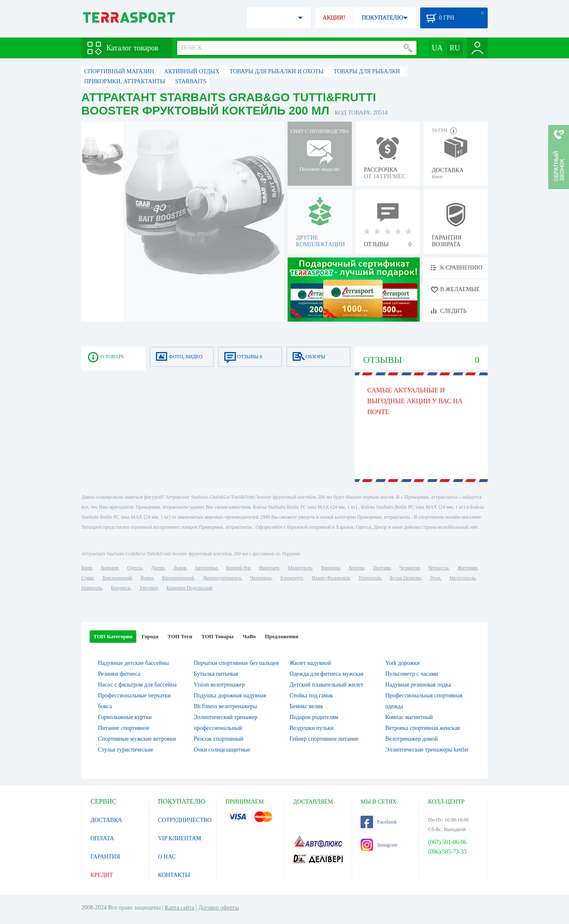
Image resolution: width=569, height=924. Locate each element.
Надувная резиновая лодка (418, 685)
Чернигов (409, 568)
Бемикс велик (307, 706)
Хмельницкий (117, 578)
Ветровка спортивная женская (422, 728)
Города (150, 636)
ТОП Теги (180, 636)
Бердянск (121, 588)
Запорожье (206, 568)
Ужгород (148, 588)
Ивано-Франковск (331, 578)
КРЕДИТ (102, 875)
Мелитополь (462, 578)
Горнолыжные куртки (125, 717)
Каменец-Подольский (189, 588)
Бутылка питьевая (216, 674)
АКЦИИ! (334, 18)
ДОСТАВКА (106, 820)
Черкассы (438, 568)
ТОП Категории (113, 636)
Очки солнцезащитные (222, 750)
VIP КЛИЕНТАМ (180, 838)
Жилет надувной (310, 663)
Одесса (135, 568)
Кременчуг (291, 578)
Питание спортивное (124, 728)
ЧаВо (249, 636)
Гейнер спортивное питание (324, 739)
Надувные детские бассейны (133, 663)
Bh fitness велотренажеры (226, 706)
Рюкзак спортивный (219, 739)
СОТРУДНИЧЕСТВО (185, 820)
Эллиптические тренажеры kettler (427, 750)
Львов (180, 568)
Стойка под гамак (311, 695)
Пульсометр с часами (412, 674)
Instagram (379, 845)
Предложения (282, 636)
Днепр (158, 568)
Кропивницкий (178, 578)
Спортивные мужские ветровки (137, 739)
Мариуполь (300, 568)
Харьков (109, 568)
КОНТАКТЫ (174, 875)
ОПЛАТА (102, 838)
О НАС (167, 857)
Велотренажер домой (411, 739)
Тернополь (370, 578)
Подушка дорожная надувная (230, 695)
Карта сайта (179, 908)
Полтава (382, 568)
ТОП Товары (217, 636)
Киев (86, 568)
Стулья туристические (125, 750)
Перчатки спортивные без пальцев (236, 663)
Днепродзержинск (222, 578)
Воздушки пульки (312, 728)
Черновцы (261, 578)
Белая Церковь (405, 578)
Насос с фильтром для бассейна (137, 685)
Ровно (147, 578)
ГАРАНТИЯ (105, 857)
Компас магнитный (409, 717)
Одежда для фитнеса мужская (327, 674)
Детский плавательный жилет (327, 685)
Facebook (379, 822)
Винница (330, 568)
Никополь (92, 588)
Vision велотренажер (219, 685)
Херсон (356, 568)
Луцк (435, 578)
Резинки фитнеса (119, 674)
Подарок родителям (314, 717)
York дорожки (402, 663)
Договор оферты (219, 908)
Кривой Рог (238, 568)
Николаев (269, 568)
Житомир (467, 568)
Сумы (87, 578)
